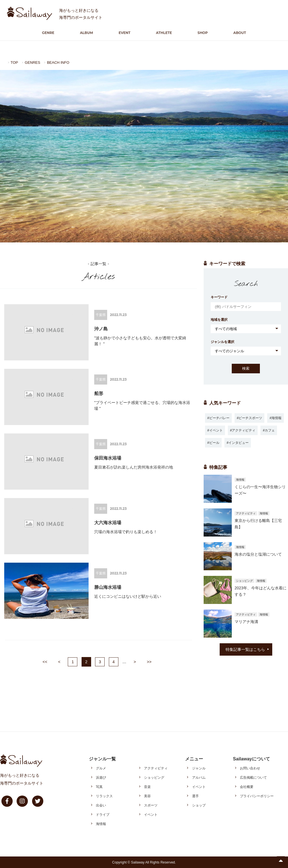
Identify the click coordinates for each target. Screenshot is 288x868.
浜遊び (101, 777)
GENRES (34, 62)
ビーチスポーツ (250, 418)
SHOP (198, 33)
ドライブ (103, 814)
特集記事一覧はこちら (245, 649)
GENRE (56, 33)
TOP (15, 62)
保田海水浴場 (108, 458)
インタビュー (238, 442)
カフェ (270, 430)
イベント (216, 430)
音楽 (147, 787)
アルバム (199, 777)
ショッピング (154, 777)
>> (149, 662)
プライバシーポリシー (257, 796)
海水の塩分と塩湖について (258, 554)
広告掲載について (253, 777)
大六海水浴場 (108, 522)
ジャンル (199, 768)
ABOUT (232, 33)
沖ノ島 (101, 329)
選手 (195, 796)
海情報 (276, 418)
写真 (99, 787)
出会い (101, 805)
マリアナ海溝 (246, 621)
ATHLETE (162, 33)
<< (45, 662)
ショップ (199, 805)
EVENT (126, 33)
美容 (147, 796)
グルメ (101, 768)
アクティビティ (244, 430)
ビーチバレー (219, 418)
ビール (214, 442)
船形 (99, 393)
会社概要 (247, 787)
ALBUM (91, 33)
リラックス (104, 796)
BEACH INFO (61, 62)
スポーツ (151, 805)
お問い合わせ (250, 768)
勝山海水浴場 (108, 587)
